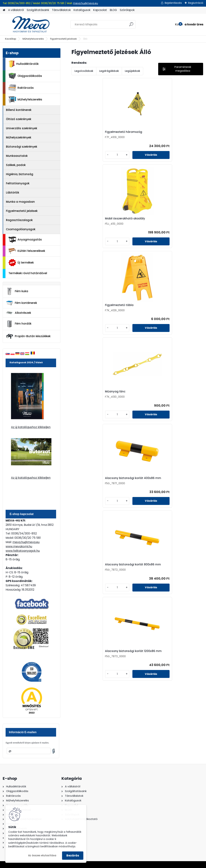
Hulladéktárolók (24, 64)
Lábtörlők (13, 193)
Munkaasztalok (17, 156)
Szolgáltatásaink (38, 10)
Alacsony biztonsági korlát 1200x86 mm (134, 313)
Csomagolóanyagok (21, 229)
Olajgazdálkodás (25, 76)
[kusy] (82, 158)
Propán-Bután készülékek (28, 336)
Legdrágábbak (109, 71)
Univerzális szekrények (22, 128)
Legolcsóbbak (84, 71)
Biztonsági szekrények (22, 147)
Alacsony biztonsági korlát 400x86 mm (134, 223)
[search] (131, 26)
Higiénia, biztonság (20, 174)
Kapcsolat (100, 10)
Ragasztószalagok (19, 220)
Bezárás (73, 855)
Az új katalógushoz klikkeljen (31, 427)
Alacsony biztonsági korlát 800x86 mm (178, 223)
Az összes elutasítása (42, 855)
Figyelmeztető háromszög (85, 134)
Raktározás (21, 88)
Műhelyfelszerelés (33, 39)
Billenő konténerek (19, 110)
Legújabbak (132, 71)
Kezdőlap (11, 39)
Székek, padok (16, 165)
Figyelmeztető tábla (177, 133)
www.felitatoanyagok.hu (23, 551)
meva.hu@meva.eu (86, 3)
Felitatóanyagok (18, 183)
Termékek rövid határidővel (28, 273)
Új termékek (21, 263)
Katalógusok (82, 10)
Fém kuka (17, 291)
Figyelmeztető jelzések (63, 39)
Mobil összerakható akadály (133, 134)
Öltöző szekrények (19, 119)
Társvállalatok (61, 10)
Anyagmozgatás (25, 240)
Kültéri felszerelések (27, 251)
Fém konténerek (21, 303)
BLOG (113, 10)
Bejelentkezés (173, 3)
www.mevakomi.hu (19, 546)
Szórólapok (127, 10)
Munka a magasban (20, 202)
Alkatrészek (18, 313)
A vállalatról (16, 10)
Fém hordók (19, 324)
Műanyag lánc (86, 222)
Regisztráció (196, 3)
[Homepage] (4, 10)
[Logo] (28, 24)
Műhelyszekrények (19, 137)
